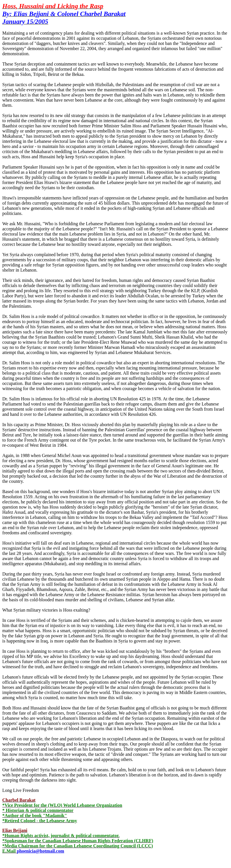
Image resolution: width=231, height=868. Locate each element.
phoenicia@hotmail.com (41, 851)
